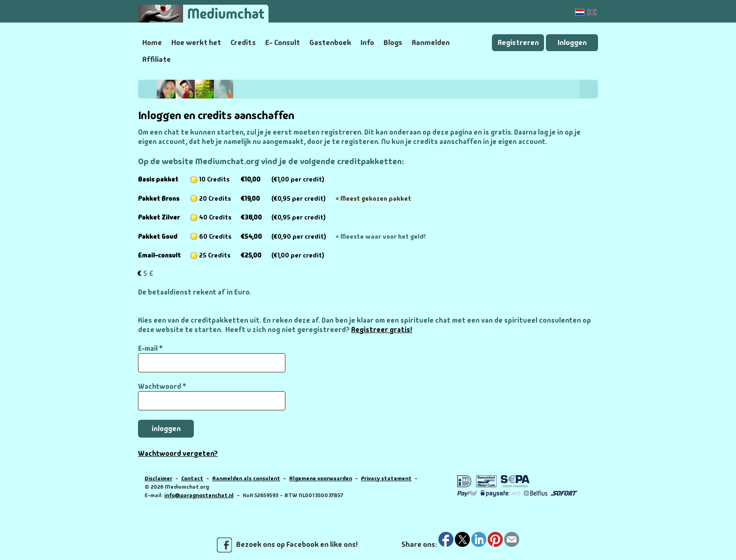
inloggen (166, 428)
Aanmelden (431, 42)
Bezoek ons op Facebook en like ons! (287, 545)
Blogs (393, 42)
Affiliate (157, 59)
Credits (243, 42)
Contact (192, 478)
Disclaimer (158, 478)
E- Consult (283, 42)
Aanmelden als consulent (246, 478)
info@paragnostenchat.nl (199, 495)
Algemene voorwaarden (321, 478)
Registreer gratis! (382, 330)
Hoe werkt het (196, 42)
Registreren (518, 42)
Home (152, 42)
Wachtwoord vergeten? (178, 454)
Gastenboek (330, 42)
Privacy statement (386, 478)
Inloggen (572, 42)
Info (367, 42)
